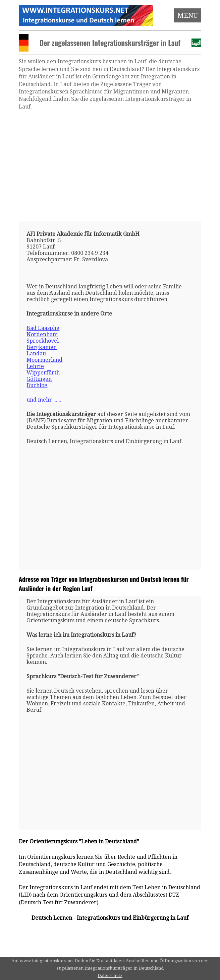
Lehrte (35, 366)
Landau (36, 354)
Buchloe (37, 385)
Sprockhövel (43, 341)
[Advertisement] (110, 165)
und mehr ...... (44, 400)
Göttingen (39, 379)
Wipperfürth (43, 373)
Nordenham (42, 334)
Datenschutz (110, 975)
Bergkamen (42, 347)
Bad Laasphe (43, 328)
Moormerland (44, 360)
